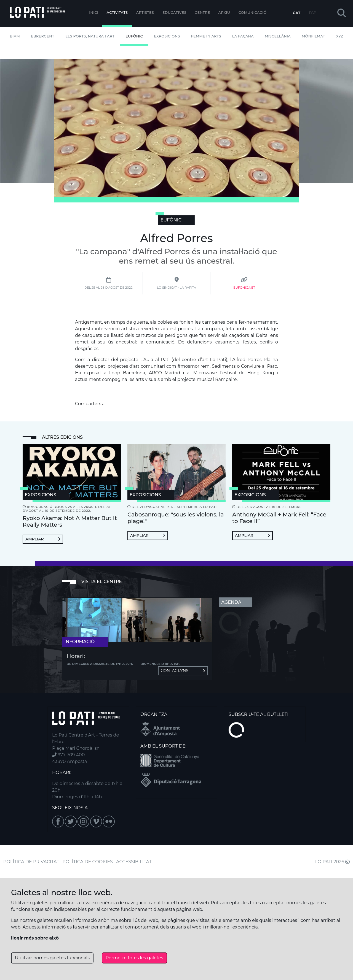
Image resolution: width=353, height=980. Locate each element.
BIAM (15, 36)
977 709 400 (68, 755)
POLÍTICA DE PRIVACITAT (31, 862)
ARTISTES (145, 13)
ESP (313, 13)
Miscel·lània (278, 36)
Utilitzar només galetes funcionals (52, 958)
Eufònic (134, 36)
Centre (202, 13)
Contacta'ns (183, 671)
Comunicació (253, 13)
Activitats (117, 13)
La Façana (243, 36)
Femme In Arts (206, 36)
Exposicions (167, 36)
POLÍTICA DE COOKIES (88, 862)
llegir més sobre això (35, 938)
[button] (342, 13)
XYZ (340, 36)
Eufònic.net (244, 288)
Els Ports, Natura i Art (90, 36)
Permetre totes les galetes (134, 958)
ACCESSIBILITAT (134, 862)
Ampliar (43, 539)
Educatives (174, 13)
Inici (94, 13)
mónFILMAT (313, 36)
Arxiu (224, 13)
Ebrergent (43, 36)
